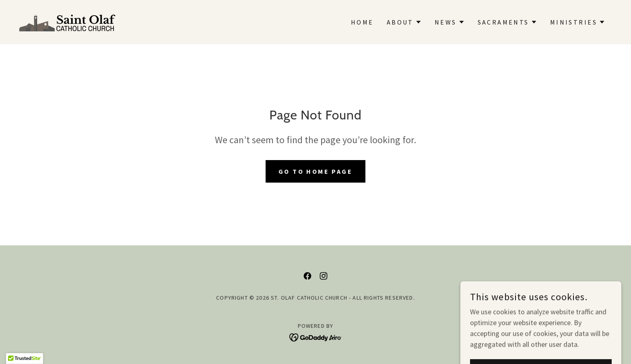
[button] (404, 22)
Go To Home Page (315, 171)
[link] (68, 21)
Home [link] (362, 22)
